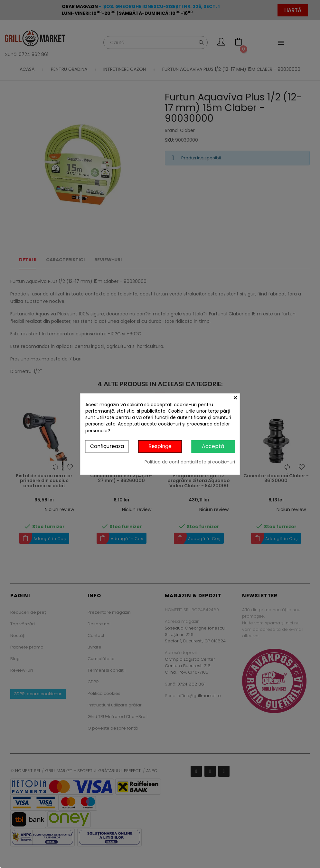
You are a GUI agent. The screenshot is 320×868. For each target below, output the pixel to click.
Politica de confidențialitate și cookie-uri (190, 462)
